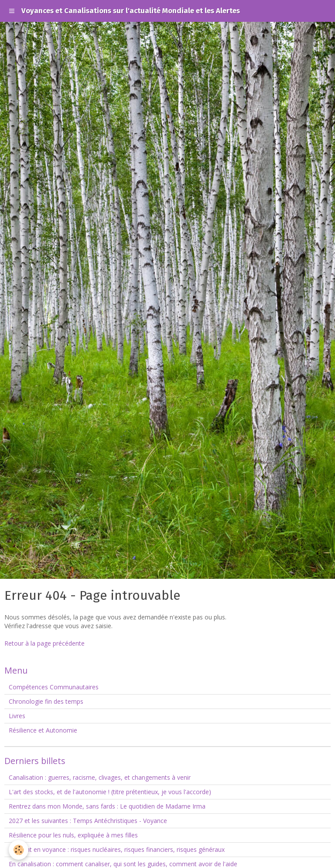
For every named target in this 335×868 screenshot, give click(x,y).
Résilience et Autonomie (43, 730)
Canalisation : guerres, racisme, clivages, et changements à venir (100, 777)
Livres (17, 716)
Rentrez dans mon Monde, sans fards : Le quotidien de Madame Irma (107, 806)
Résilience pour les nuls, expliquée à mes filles (73, 835)
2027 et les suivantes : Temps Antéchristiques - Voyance (88, 821)
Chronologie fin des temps (46, 701)
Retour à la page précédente (44, 643)
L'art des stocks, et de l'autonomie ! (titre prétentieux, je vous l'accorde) (110, 792)
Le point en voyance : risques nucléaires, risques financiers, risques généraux (117, 849)
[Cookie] (19, 850)
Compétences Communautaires (54, 687)
